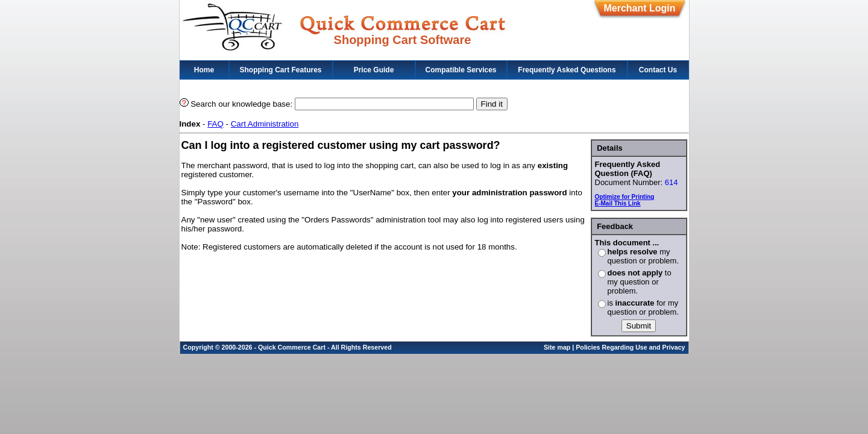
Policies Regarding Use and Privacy (630, 347)
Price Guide (374, 70)
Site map (557, 347)
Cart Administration (265, 124)
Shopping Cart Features (280, 70)
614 (671, 182)
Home (204, 70)
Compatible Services (461, 70)
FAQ (215, 124)
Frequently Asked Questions (567, 70)
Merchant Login (639, 8)
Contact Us (658, 70)
